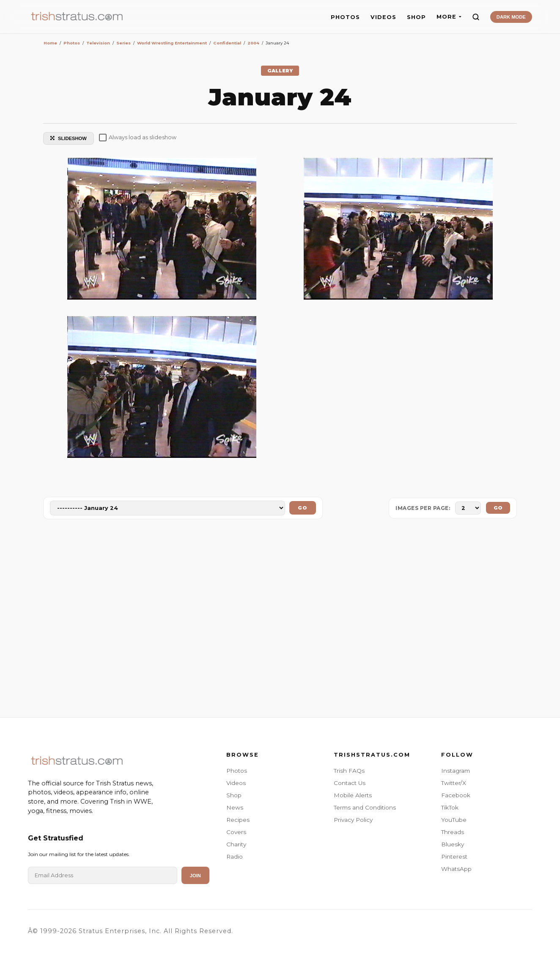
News (235, 807)
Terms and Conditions (365, 807)
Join (195, 876)
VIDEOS (383, 17)
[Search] (476, 17)
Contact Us (350, 783)
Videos (236, 783)
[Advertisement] (280, 620)
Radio (235, 857)
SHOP (416, 17)
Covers (236, 832)
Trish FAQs (349, 771)
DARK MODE (511, 17)
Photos (237, 771)
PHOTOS (345, 17)
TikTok (450, 807)
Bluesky (453, 844)
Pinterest (454, 857)
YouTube (454, 820)
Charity (236, 844)
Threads (453, 832)
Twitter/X (454, 783)
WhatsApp (456, 869)
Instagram (456, 771)
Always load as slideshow (138, 138)
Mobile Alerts (353, 795)
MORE (449, 17)
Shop (234, 795)
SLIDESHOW (69, 138)
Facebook (456, 795)
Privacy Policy (353, 820)
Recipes (238, 820)
